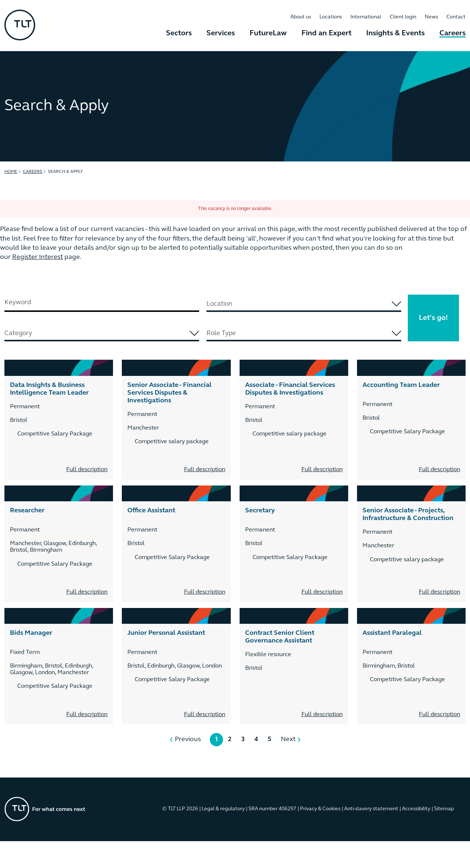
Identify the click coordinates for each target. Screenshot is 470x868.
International (366, 17)
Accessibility (416, 809)
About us (301, 17)
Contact (456, 17)
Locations (331, 17)
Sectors (179, 33)
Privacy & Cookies (320, 809)
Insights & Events (395, 33)
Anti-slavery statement (371, 809)
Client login (403, 17)
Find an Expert (326, 33)
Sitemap (444, 809)
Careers (453, 33)
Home (11, 172)
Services (221, 33)
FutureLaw (268, 33)
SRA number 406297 (272, 809)
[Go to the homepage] (45, 809)
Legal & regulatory (223, 809)
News (431, 17)
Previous (188, 739)
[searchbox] (281, 304)
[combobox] (304, 305)
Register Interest (38, 257)
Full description (87, 470)
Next (288, 739)
